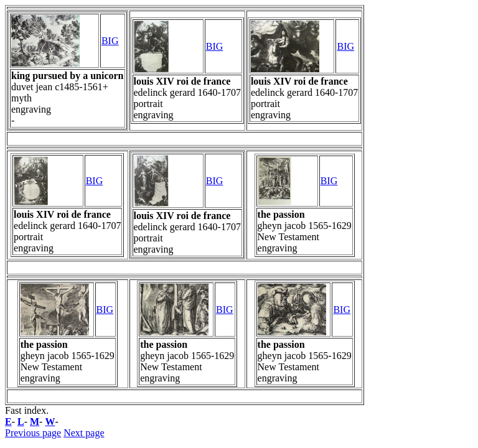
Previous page (33, 433)
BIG (110, 41)
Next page (84, 433)
